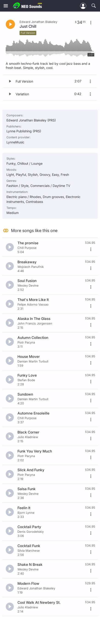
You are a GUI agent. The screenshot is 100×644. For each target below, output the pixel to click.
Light (10, 175)
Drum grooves (53, 197)
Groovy (45, 175)
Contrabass (34, 202)
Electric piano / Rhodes (24, 197)
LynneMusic (15, 142)
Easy (55, 175)
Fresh (65, 175)
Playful (21, 175)
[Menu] (6, 6)
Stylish (33, 175)
